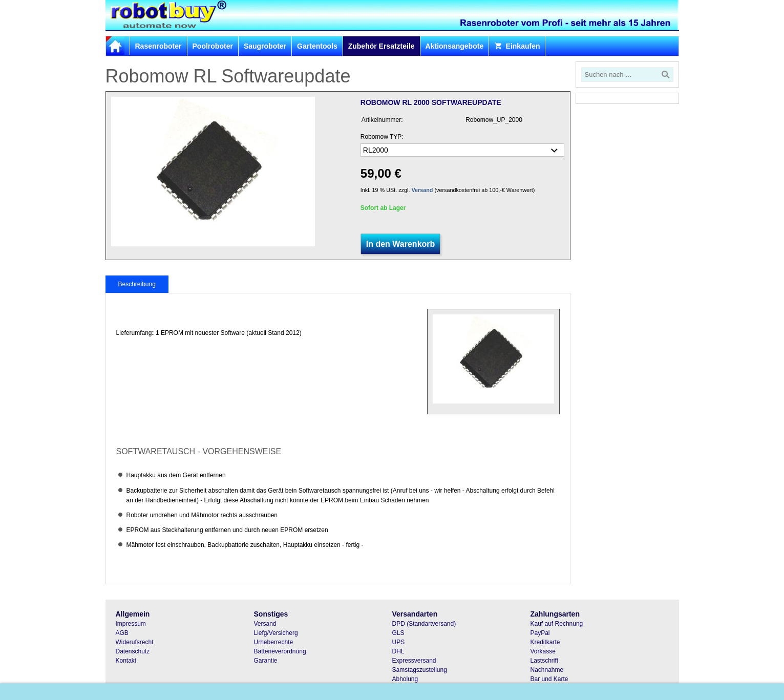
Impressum (131, 624)
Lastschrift (545, 661)
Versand (422, 190)
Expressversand (414, 661)
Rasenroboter (158, 46)
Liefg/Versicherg (276, 633)
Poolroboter (213, 46)
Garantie (266, 661)
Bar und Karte (549, 679)
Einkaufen (517, 46)
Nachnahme (547, 670)
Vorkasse (543, 651)
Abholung (405, 679)
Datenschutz (133, 651)
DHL (398, 651)
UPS (399, 642)
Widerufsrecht (135, 642)
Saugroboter (265, 46)
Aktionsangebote (455, 46)
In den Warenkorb (401, 244)
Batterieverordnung (280, 651)
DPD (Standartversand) (424, 624)
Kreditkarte (545, 642)
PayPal (540, 633)
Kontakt (126, 661)
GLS (398, 633)
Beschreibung (137, 284)
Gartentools (317, 46)
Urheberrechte (274, 642)
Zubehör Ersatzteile (382, 46)
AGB (122, 633)
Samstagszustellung (420, 670)
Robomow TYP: (382, 137)
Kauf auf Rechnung (557, 624)
